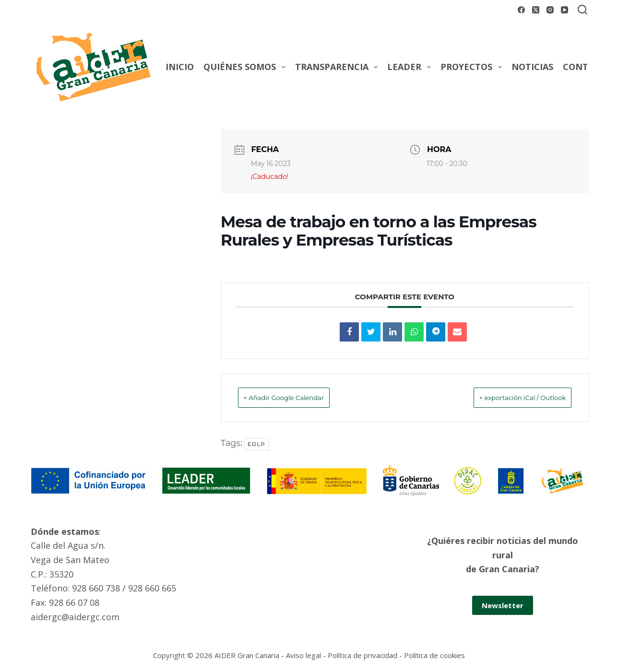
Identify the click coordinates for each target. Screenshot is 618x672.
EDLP (256, 444)
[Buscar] (582, 10)
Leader (411, 67)
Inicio (180, 67)
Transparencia (339, 67)
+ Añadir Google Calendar (298, 397)
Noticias (532, 67)
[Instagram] (550, 10)
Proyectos (473, 67)
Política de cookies (434, 655)
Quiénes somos (246, 67)
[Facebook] (521, 10)
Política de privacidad (362, 655)
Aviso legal (303, 655)
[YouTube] (565, 10)
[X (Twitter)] (536, 10)
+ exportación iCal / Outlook (508, 397)
